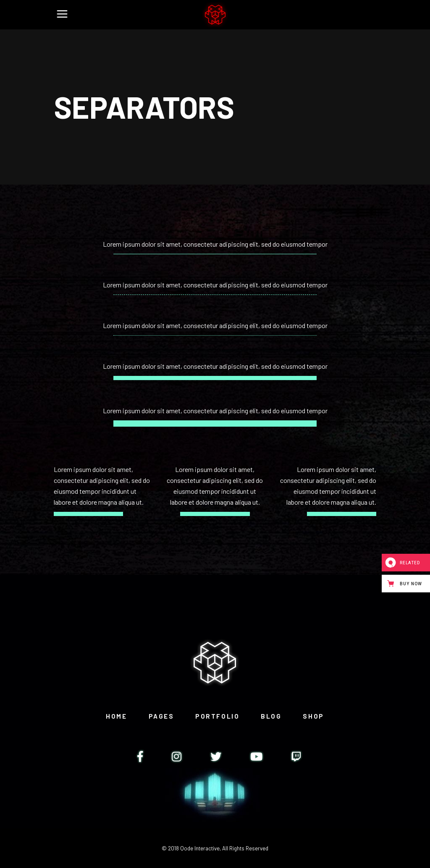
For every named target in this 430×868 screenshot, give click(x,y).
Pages (161, 716)
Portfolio (217, 716)
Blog (271, 716)
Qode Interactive (200, 848)
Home (116, 716)
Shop (313, 716)
